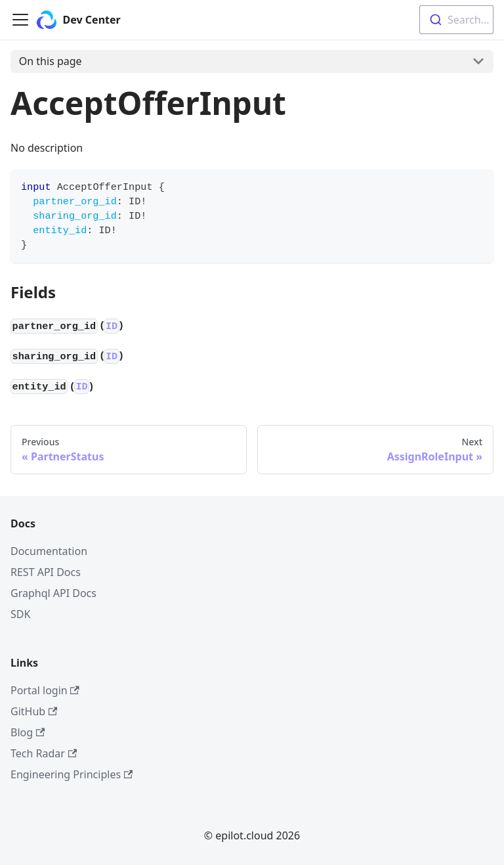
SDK (20, 614)
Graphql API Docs (53, 593)
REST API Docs (46, 572)
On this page (51, 61)
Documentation (49, 551)
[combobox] (456, 20)
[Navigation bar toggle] (20, 20)
